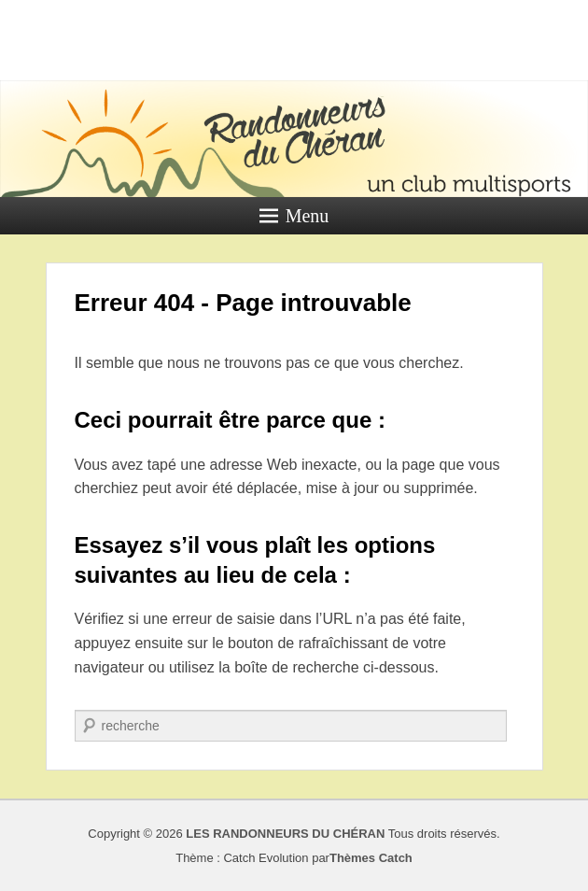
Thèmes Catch (371, 858)
